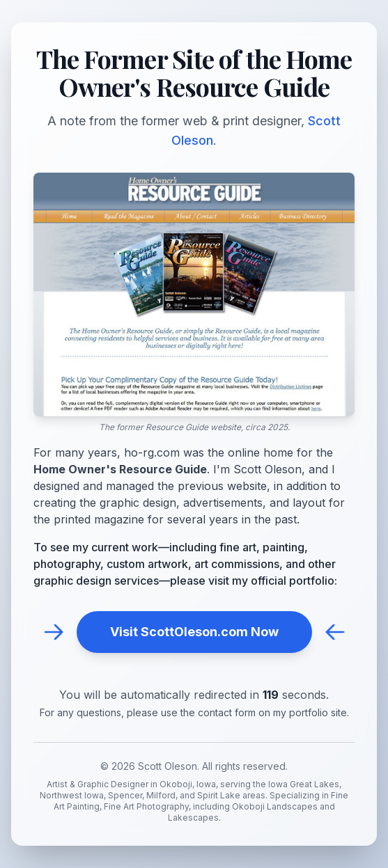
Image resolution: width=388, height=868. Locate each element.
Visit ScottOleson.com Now (194, 632)
